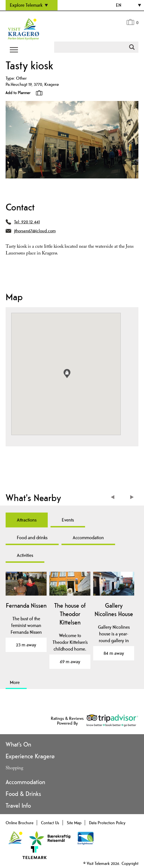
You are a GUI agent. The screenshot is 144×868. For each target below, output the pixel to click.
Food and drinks (32, 538)
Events (68, 520)
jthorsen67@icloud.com (35, 231)
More (15, 682)
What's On (18, 744)
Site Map (74, 823)
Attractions (27, 520)
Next (132, 498)
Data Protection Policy (107, 823)
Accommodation (88, 538)
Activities (25, 555)
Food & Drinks (23, 794)
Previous (114, 498)
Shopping (14, 769)
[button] (67, 374)
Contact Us (50, 823)
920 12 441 (31, 222)
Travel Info (18, 805)
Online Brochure (20, 823)
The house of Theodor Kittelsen (70, 614)
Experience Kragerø (30, 756)
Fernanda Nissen (26, 605)
